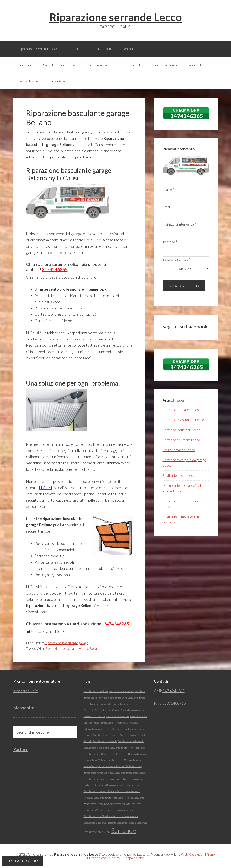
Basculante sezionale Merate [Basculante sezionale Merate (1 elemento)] (97, 832)
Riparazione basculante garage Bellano (73, 648)
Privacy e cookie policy (104, 858)
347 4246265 (173, 691)
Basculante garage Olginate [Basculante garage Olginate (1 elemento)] (120, 760)
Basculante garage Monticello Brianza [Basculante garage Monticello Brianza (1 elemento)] (128, 748)
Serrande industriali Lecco (181, 430)
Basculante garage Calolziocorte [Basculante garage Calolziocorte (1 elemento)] (104, 704)
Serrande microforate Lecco (183, 420)
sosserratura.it (25, 691)
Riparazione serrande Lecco (116, 17)
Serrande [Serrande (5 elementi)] (124, 830)
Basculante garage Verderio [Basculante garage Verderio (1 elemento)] (125, 816)
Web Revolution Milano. (198, 854)
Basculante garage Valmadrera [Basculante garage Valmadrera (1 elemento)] (98, 816)
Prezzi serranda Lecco (179, 450)
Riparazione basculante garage (66, 643)
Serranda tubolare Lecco (181, 410)
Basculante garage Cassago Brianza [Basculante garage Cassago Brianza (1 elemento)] (111, 710)
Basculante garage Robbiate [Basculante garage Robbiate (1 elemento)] (117, 804)
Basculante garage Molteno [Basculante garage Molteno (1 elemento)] (96, 748)
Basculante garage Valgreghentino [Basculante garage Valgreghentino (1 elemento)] (123, 810)
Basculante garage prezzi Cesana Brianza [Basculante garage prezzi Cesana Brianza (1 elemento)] (103, 779)
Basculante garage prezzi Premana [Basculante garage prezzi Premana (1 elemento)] (100, 791)
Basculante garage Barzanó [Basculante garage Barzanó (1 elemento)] (121, 691)
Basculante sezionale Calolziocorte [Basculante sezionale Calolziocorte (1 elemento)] (100, 823)
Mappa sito (24, 708)
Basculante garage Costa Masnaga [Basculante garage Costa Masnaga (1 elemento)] (106, 723)
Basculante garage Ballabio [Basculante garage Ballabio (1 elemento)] (96, 691)
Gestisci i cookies (23, 861)
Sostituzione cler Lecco (179, 475)
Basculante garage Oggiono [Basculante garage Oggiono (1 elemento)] (124, 754)
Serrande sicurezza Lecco (181, 440)
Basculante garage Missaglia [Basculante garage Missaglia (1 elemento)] (131, 741)
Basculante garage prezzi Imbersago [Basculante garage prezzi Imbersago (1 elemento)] (123, 785)
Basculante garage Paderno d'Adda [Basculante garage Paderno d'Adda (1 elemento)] (115, 766)
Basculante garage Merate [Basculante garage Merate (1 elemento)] (105, 741)
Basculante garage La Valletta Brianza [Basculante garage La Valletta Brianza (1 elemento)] (109, 729)
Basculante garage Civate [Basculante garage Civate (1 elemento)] (118, 716)
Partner (21, 749)
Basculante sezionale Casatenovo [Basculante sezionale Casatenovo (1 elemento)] (132, 823)
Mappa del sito (133, 858)
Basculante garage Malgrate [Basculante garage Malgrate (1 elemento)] (106, 735)
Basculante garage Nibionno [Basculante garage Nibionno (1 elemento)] (97, 754)
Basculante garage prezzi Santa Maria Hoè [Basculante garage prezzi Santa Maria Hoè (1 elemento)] (114, 798)
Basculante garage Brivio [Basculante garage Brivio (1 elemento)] (116, 698)
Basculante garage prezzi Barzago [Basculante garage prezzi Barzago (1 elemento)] (131, 773)
